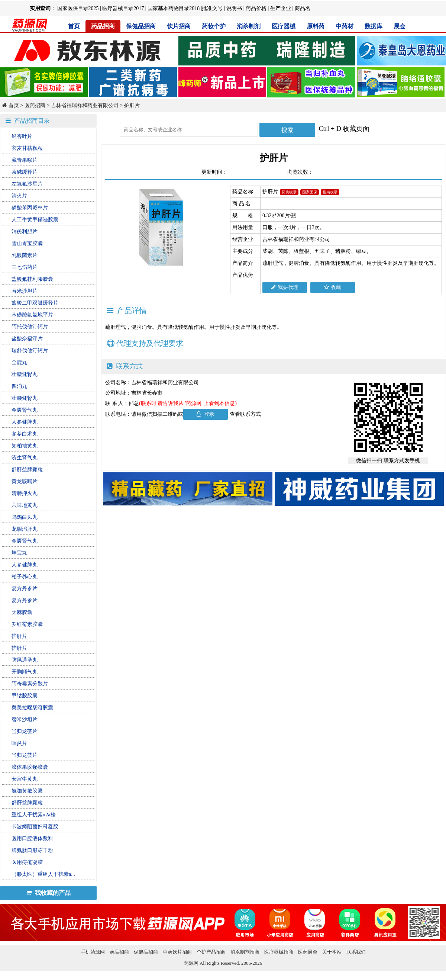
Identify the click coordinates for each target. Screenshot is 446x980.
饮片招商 (179, 26)
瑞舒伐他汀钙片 (30, 351)
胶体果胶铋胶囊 (30, 767)
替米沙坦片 (25, 291)
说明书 (234, 8)
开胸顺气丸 (25, 672)
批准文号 (212, 8)
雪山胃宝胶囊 (27, 243)
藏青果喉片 (25, 160)
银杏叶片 (22, 136)
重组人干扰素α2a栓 (34, 815)
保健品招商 (141, 26)
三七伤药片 (25, 267)
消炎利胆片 (25, 232)
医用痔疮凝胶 (27, 862)
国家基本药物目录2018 (174, 8)
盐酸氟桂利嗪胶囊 (32, 279)
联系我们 (356, 952)
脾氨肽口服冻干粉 (32, 850)
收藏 (333, 287)
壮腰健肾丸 (25, 374)
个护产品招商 (211, 952)
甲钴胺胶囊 (25, 696)
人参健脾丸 (25, 422)
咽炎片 (19, 743)
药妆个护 (214, 26)
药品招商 (103, 26)
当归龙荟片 (25, 731)
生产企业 (281, 8)
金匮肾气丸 (25, 410)
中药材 (345, 26)
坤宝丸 (19, 553)
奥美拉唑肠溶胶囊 (32, 708)
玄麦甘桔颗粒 (27, 148)
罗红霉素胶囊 (27, 624)
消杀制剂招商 (245, 952)
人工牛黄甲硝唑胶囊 (35, 220)
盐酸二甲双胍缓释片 (35, 303)
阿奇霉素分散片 (30, 684)
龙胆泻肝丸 (25, 529)
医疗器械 (284, 26)
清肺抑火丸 (25, 493)
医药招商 (35, 105)
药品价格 (256, 8)
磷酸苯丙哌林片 (30, 208)
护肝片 (19, 636)
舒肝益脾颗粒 (27, 470)
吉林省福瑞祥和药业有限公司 (85, 105)
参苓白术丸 (25, 434)
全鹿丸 (19, 362)
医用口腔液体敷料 (32, 838)
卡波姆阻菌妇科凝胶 (35, 827)
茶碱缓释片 (25, 172)
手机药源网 (93, 952)
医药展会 (308, 952)
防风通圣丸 (25, 660)
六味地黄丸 (25, 505)
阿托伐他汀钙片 (30, 327)
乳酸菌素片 (25, 255)
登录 (206, 414)
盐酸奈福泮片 (27, 339)
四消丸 (19, 386)
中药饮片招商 (177, 952)
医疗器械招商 (279, 952)
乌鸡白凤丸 (25, 517)
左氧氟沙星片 (27, 184)
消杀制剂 (249, 26)
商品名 (303, 8)
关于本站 (332, 952)
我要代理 (285, 287)
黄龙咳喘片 (25, 481)
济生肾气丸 (25, 458)
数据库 (374, 26)
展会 (400, 26)
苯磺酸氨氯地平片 (32, 315)
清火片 (19, 196)
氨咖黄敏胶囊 (27, 791)
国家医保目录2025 (78, 8)
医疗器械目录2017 (123, 8)
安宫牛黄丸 (25, 779)
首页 (74, 26)
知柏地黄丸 (25, 446)
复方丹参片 (25, 589)
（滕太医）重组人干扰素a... (43, 874)
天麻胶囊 (22, 612)
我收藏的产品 (48, 893)
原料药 (316, 26)
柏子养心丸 (25, 577)
